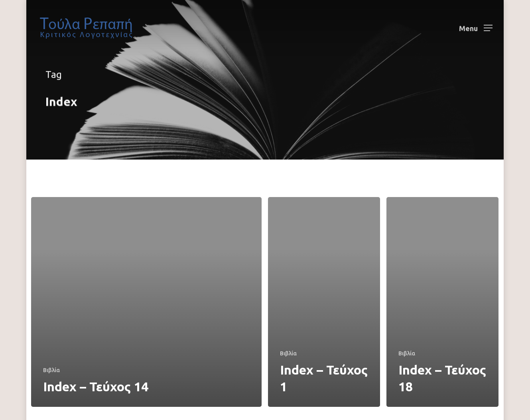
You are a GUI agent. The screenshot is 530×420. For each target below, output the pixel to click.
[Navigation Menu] (476, 28)
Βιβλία (51, 370)
